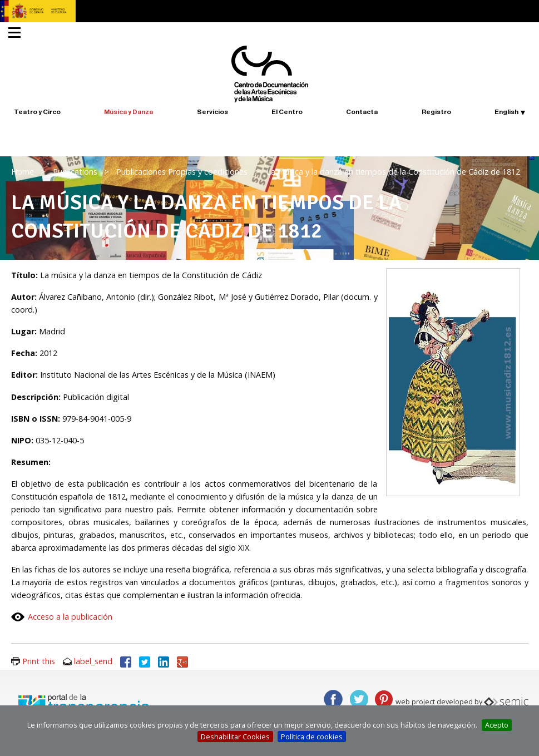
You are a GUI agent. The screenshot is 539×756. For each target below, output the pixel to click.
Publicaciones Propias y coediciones (182, 172)
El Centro (287, 112)
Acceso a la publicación (70, 617)
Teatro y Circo (37, 112)
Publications (75, 172)
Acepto (497, 725)
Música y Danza (128, 112)
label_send (93, 661)
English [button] (506, 112)
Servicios (212, 112)
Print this (39, 661)
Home (23, 172)
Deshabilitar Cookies (235, 737)
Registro (436, 112)
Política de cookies (312, 737)
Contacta (362, 112)
